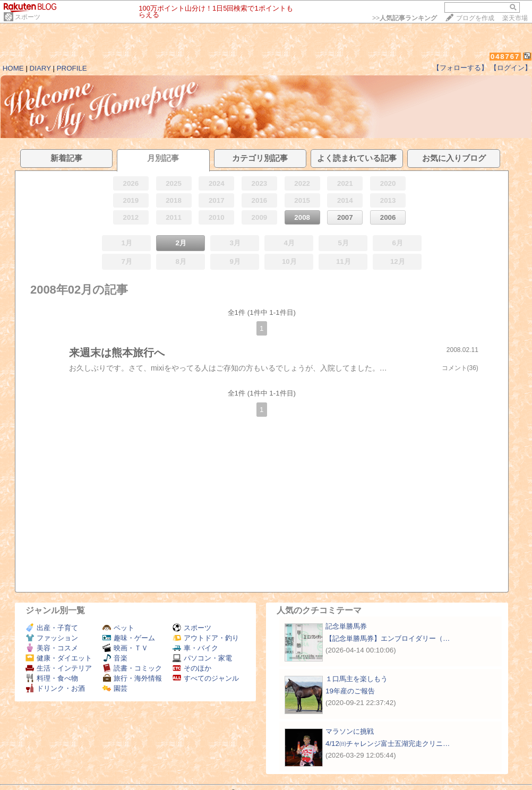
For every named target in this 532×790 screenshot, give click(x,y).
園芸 (115, 688)
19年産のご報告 (350, 691)
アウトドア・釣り (206, 638)
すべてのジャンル (206, 678)
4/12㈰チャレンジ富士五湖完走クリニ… (388, 744)
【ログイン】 (511, 68)
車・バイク (195, 648)
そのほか (192, 668)
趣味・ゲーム (129, 638)
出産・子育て (52, 628)
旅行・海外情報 (132, 678)
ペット (118, 628)
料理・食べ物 (52, 678)
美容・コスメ (52, 648)
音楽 (115, 658)
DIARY (40, 68)
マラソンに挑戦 (350, 731)
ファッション (52, 638)
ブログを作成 (475, 18)
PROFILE (72, 68)
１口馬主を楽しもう (357, 679)
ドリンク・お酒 (55, 688)
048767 (505, 57)
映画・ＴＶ (125, 648)
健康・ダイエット (59, 658)
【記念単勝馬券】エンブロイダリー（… (388, 638)
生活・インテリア (59, 668)
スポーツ (28, 17)
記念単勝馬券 (346, 626)
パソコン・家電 (202, 658)
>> (405, 18)
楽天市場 (515, 18)
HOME (13, 68)
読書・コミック (132, 668)
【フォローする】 (460, 68)
